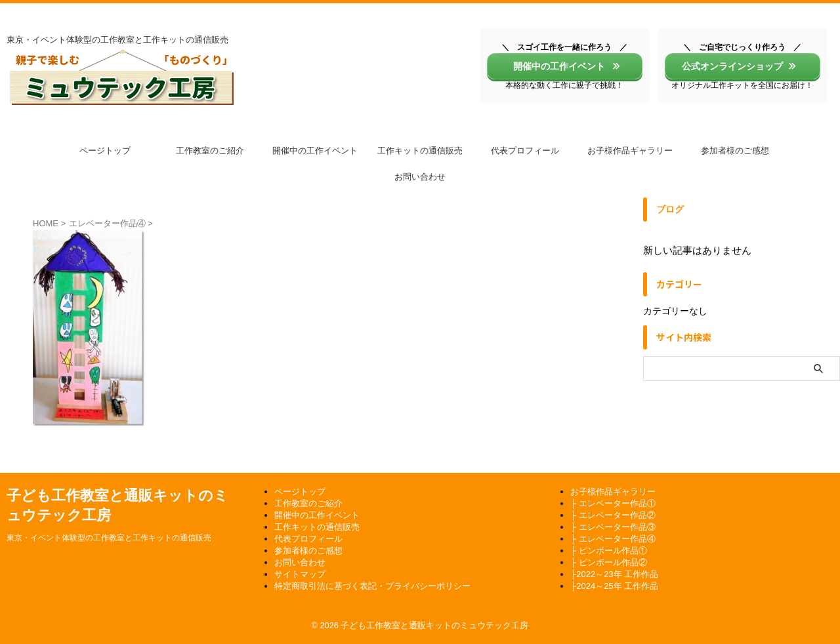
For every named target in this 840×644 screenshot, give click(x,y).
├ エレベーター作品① (613, 503)
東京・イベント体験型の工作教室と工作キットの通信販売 (109, 538)
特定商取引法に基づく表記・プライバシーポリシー (372, 586)
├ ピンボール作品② (609, 562)
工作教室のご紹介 (210, 151)
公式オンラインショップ (739, 66)
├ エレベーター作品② (613, 515)
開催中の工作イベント (563, 66)
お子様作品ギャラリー (630, 151)
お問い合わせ (420, 177)
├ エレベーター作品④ (613, 539)
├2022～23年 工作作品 (614, 574)
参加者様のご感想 (735, 151)
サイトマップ (300, 574)
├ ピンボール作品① (609, 551)
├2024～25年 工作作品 (614, 586)
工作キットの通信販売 (420, 151)
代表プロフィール (525, 151)
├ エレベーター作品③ (613, 527)
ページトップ (105, 151)
